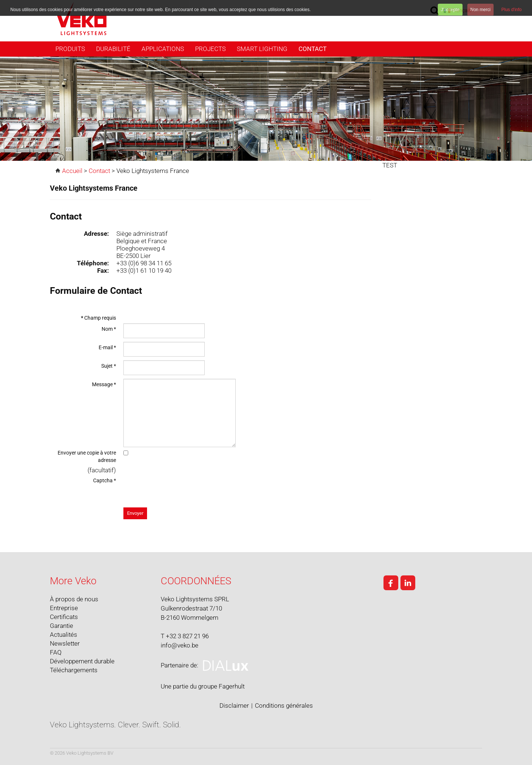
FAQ (56, 652)
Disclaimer (234, 705)
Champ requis (98, 318)
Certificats (64, 617)
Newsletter (65, 643)
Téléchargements (74, 670)
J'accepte (450, 10)
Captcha (105, 480)
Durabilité (113, 49)
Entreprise (64, 608)
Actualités (64, 635)
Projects (210, 49)
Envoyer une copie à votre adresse (87, 456)
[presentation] (180, 489)
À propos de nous (74, 599)
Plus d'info (511, 10)
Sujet (109, 366)
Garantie (62, 626)
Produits (70, 49)
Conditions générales (284, 705)
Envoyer (135, 513)
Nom (109, 329)
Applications (163, 49)
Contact (313, 49)
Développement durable (82, 661)
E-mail (107, 347)
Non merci (480, 10)
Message (104, 384)
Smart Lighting (262, 49)
